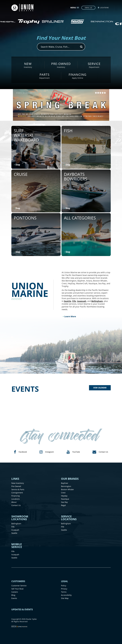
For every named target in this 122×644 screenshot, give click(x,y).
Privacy (64, 589)
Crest (63, 493)
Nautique (65, 499)
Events (14, 598)
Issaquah (82, 301)
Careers (15, 592)
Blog (13, 595)
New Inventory (18, 483)
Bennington (66, 486)
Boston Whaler (67, 489)
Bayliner (65, 483)
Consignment (17, 493)
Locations (16, 499)
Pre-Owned (16, 486)
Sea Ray (64, 502)
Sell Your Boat (17, 589)
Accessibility (66, 595)
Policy (64, 586)
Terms (64, 592)
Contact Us (16, 505)
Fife (74, 301)
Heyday (64, 496)
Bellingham (97, 301)
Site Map (65, 598)
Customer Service (19, 586)
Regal (63, 505)
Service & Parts (18, 489)
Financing (16, 496)
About (14, 502)
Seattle (68, 301)
